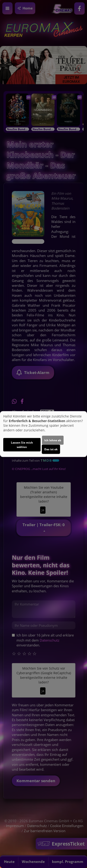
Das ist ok (51, 449)
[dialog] (43, 434)
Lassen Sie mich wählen (22, 445)
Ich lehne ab (53, 440)
